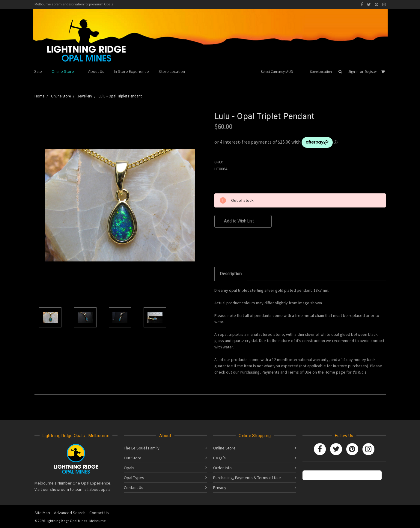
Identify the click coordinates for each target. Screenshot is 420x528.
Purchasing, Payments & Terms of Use (247, 478)
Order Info (222, 468)
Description (231, 274)
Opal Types (134, 478)
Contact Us (134, 488)
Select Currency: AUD (279, 72)
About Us (96, 71)
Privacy (220, 488)
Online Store (65, 71)
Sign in (353, 72)
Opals (129, 468)
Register (371, 72)
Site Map (42, 513)
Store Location (321, 72)
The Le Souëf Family (142, 448)
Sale (38, 71)
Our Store (133, 458)
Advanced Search (70, 513)
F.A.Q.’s (219, 458)
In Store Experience (131, 71)
